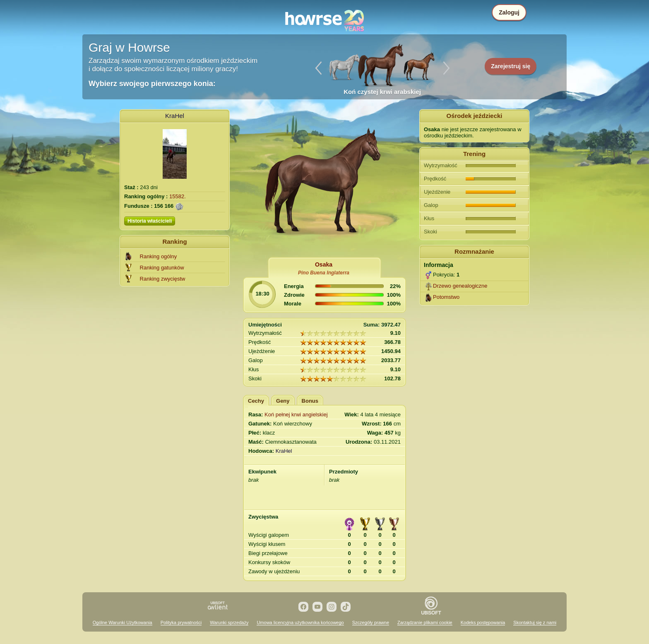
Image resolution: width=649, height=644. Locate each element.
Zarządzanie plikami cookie (425, 622)
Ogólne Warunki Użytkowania (123, 622)
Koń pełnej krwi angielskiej (296, 415)
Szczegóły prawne (371, 622)
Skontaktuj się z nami (535, 622)
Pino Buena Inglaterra (324, 273)
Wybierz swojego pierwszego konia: (152, 84)
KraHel (175, 116)
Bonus (310, 401)
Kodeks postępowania (483, 622)
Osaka (324, 264)
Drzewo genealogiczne (460, 286)
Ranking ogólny (159, 256)
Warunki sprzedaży (229, 622)
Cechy (256, 401)
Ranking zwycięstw (163, 279)
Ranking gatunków (162, 268)
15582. (178, 196)
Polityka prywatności (181, 622)
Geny (283, 401)
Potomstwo (446, 297)
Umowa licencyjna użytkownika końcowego (300, 622)
